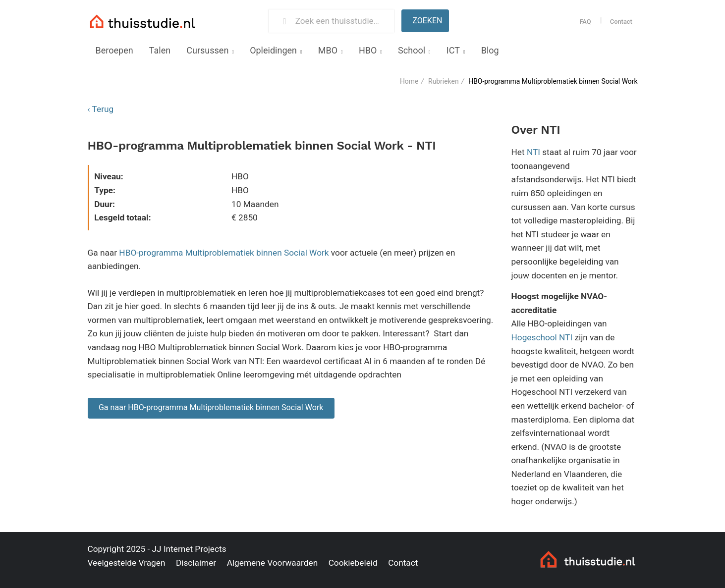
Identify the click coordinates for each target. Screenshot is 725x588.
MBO (328, 50)
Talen (160, 50)
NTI (533, 152)
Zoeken (427, 21)
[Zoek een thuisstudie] (340, 21)
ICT (453, 50)
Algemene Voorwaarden (273, 563)
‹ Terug (101, 109)
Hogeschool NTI (542, 337)
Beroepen (114, 50)
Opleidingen (273, 50)
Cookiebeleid (353, 563)
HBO (368, 50)
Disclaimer (196, 563)
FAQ (585, 22)
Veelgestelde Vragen (127, 563)
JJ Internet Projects (189, 549)
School (412, 50)
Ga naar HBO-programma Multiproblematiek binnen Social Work (211, 407)
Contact (621, 22)
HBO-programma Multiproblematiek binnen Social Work (224, 253)
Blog (490, 50)
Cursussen (207, 50)
